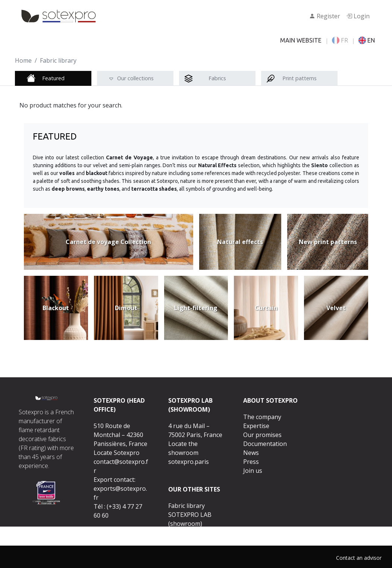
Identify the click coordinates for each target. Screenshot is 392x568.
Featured (53, 78)
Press (251, 462)
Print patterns (300, 78)
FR (340, 40)
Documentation (265, 444)
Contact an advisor (359, 558)
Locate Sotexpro (117, 453)
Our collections (135, 78)
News (251, 453)
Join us (253, 471)
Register (325, 16)
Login (358, 16)
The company (262, 417)
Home (23, 60)
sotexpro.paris (189, 462)
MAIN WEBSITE (301, 40)
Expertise (256, 426)
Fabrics (217, 78)
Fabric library (186, 506)
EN (367, 40)
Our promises (262, 435)
